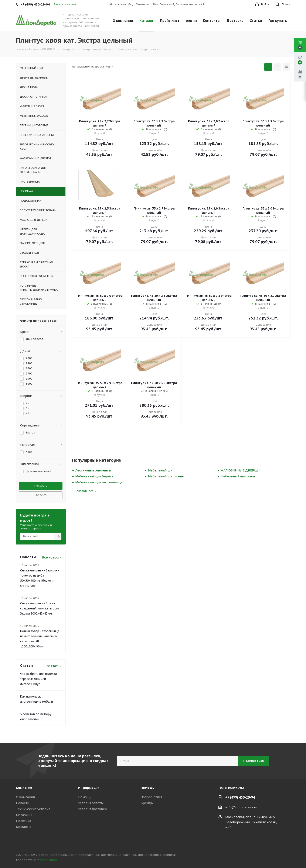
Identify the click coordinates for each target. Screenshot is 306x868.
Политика (24, 821)
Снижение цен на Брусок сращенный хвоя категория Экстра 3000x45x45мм (40, 608)
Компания (24, 788)
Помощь (85, 797)
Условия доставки (92, 809)
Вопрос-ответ (152, 797)
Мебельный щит (161, 470)
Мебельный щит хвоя (238, 476)
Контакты (23, 827)
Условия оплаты (91, 803)
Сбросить (41, 495)
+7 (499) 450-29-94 (240, 797)
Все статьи (53, 666)
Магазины (24, 815)
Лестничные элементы (93, 470)
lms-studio (49, 860)
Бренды (147, 803)
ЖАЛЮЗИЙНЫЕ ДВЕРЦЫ (240, 470)
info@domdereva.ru (241, 807)
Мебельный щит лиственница (99, 482)
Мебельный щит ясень (166, 476)
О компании (25, 797)
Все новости (52, 557)
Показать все (84, 491)
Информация (89, 788)
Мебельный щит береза (94, 476)
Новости (23, 803)
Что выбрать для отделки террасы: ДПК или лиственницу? (38, 679)
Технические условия (33, 809)
